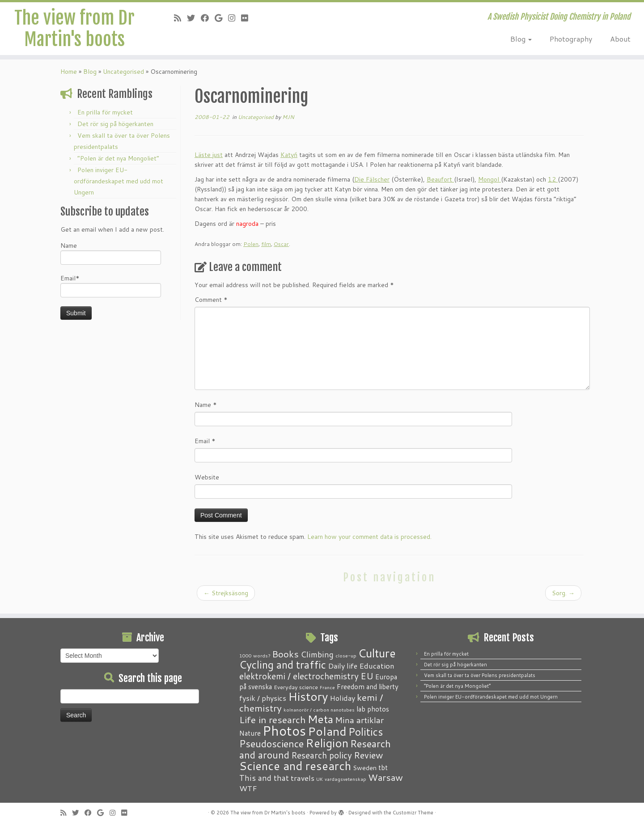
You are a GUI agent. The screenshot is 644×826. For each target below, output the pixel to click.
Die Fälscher (372, 183)
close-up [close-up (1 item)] (346, 655)
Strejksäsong (226, 597)
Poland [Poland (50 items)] (327, 731)
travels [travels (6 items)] (303, 778)
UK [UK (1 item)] (320, 779)
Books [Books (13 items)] (285, 654)
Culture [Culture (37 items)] (377, 653)
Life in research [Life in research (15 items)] (273, 720)
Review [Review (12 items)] (368, 755)
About (620, 39)
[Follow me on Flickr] (248, 18)
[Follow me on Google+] (221, 18)
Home (69, 76)
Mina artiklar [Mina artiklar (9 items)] (359, 720)
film (266, 248)
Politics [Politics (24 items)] (366, 732)
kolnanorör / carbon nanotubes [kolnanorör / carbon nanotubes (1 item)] (319, 710)
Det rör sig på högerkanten (115, 128)
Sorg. (563, 597)
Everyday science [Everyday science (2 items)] (296, 687)
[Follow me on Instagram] (235, 18)
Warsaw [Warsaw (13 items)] (386, 777)
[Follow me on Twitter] (194, 18)
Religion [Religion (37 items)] (327, 743)
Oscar (281, 248)
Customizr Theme (413, 813)
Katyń (289, 159)
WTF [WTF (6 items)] (248, 788)
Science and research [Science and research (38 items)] (295, 766)
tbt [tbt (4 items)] (383, 767)
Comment (211, 304)
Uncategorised (123, 76)
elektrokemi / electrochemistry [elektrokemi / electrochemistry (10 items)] (299, 676)
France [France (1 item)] (327, 687)
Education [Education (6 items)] (377, 665)
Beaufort (440, 183)
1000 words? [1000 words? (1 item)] (255, 655)
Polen (251, 248)
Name (111, 257)
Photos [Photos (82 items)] (284, 731)
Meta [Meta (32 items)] (320, 719)
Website (207, 481)
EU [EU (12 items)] (367, 676)
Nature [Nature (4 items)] (250, 733)
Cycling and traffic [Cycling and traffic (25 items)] (283, 665)
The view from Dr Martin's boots (74, 29)
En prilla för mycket (105, 116)
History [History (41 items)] (308, 696)
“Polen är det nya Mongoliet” (118, 162)
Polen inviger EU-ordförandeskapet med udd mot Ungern (119, 185)
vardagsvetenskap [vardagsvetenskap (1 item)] (345, 779)
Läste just (209, 159)
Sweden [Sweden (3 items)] (365, 768)
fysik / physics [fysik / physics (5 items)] (263, 698)
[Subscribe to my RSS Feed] (180, 18)
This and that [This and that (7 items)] (264, 778)
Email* (111, 290)
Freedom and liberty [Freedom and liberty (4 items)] (368, 686)
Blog (521, 39)
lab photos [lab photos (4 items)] (373, 709)
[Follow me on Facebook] (208, 18)
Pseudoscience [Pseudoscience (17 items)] (271, 743)
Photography (571, 39)
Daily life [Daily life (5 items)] (343, 666)
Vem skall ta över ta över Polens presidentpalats (480, 675)
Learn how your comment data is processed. (369, 541)
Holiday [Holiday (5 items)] (342, 698)
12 (553, 183)
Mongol (489, 183)
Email (205, 445)
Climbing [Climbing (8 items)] (317, 654)
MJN (288, 121)
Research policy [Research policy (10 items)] (322, 755)
